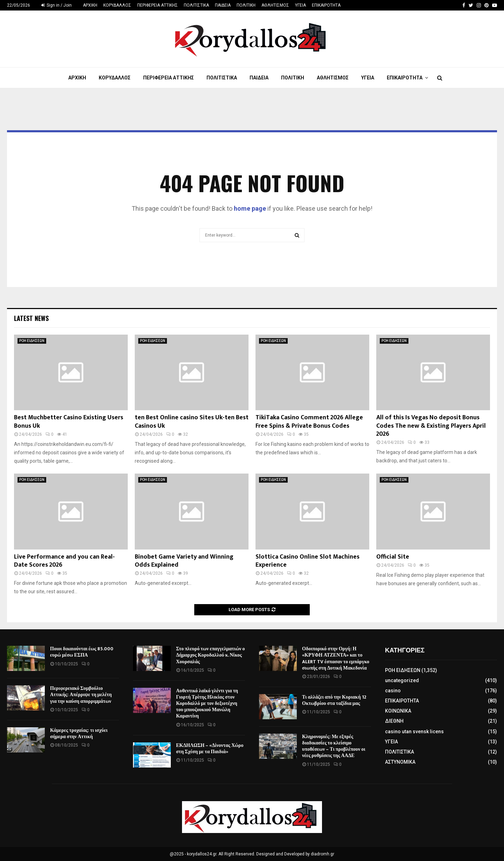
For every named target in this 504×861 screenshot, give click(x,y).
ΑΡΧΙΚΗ (90, 5)
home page (250, 208)
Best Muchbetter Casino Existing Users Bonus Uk (69, 422)
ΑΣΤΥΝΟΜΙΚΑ (400, 762)
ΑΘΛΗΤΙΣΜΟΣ (275, 5)
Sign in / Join (57, 5)
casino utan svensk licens (414, 731)
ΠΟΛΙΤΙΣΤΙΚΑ (196, 5)
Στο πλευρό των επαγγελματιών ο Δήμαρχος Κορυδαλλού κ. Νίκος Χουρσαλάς (211, 655)
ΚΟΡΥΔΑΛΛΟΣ (117, 5)
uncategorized (402, 680)
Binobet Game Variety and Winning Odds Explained (184, 561)
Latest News (31, 318)
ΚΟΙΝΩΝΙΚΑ (398, 711)
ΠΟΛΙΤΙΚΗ (246, 5)
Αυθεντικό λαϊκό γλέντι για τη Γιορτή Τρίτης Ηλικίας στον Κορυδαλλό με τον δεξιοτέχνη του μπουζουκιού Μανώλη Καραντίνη (207, 703)
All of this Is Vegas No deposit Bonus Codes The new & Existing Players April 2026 (431, 426)
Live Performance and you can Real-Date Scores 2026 (64, 561)
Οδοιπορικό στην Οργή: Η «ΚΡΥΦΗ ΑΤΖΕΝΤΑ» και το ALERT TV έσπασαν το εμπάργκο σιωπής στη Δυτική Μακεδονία (336, 658)
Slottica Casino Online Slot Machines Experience (307, 561)
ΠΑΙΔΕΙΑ (223, 5)
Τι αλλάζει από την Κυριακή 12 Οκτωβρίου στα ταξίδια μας (334, 700)
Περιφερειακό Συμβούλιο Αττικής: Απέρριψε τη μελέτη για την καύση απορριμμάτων (81, 695)
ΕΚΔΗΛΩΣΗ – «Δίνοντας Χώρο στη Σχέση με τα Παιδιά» (210, 748)
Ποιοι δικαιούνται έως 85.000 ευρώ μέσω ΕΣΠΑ (82, 652)
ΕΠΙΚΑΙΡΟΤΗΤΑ (326, 5)
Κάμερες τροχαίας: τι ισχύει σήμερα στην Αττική (79, 733)
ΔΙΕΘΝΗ (394, 721)
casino (393, 691)
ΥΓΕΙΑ (300, 5)
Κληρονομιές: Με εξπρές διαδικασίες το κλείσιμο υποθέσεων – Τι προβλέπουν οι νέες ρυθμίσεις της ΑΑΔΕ (334, 746)
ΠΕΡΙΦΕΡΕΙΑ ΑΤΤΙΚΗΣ (157, 5)
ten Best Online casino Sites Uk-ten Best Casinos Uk (192, 422)
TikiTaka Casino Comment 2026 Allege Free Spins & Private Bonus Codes (309, 422)
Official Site (393, 557)
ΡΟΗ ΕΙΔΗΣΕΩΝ (32, 341)
